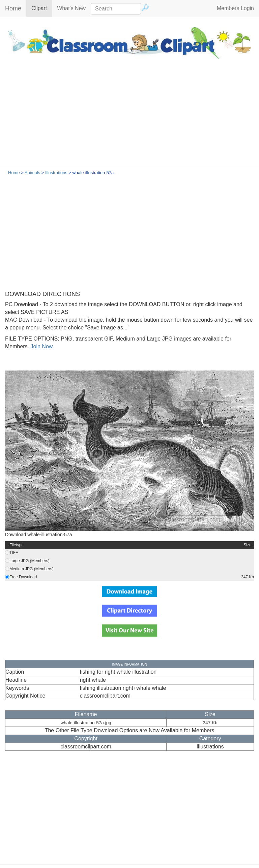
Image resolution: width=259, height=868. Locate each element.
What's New (71, 8)
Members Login (235, 8)
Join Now (41, 346)
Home (13, 8)
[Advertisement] (129, 116)
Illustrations (56, 173)
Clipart (42, 8)
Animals (32, 173)
